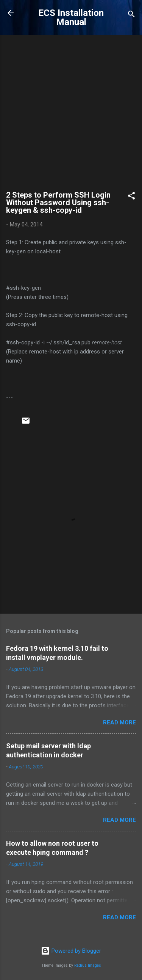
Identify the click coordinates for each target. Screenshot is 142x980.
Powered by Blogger (71, 951)
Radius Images (88, 965)
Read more (119, 722)
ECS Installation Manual (71, 17)
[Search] (131, 15)
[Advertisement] (71, 116)
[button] (131, 197)
